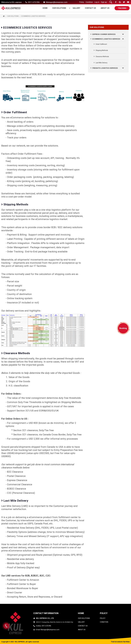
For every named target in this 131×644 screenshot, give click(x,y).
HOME (81, 613)
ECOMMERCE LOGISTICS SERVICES (33, 16)
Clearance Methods (101, 57)
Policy (82, 2)
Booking (123, 328)
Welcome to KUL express (11, 2)
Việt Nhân (126, 642)
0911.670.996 (34, 2)
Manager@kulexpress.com (57, 2)
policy (103, 618)
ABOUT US (105, 8)
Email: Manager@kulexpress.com (48, 630)
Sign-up (104, 2)
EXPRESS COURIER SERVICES (103, 34)
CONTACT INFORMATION (46, 613)
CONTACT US (90, 8)
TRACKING (122, 8)
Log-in (97, 2)
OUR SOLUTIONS (60, 8)
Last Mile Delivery (101, 63)
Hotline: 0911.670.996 (44, 626)
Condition (89, 2)
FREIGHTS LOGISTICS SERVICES (104, 68)
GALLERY (76, 8)
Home (45, 8)
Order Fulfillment (100, 44)
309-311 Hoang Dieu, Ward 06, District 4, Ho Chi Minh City (55, 622)
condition (104, 622)
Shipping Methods (101, 50)
